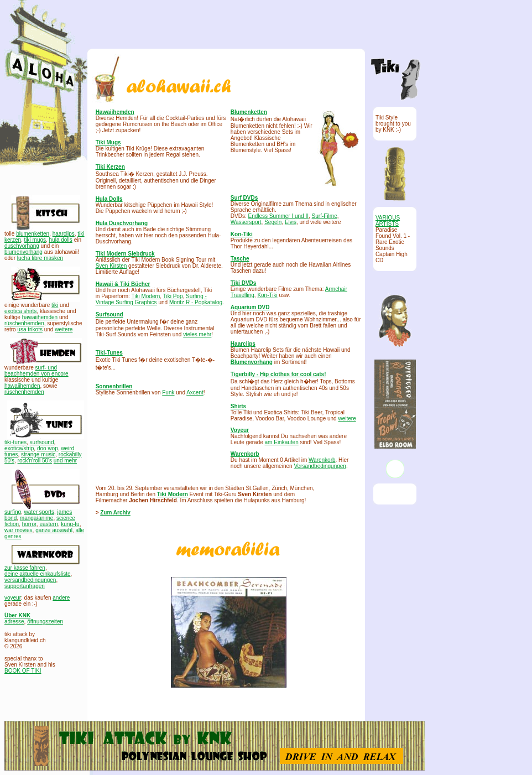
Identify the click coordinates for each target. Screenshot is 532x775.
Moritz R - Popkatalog (196, 302)
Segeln (273, 222)
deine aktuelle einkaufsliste (38, 574)
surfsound (42, 442)
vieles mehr (197, 334)
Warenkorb (322, 460)
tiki (55, 305)
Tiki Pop (173, 296)
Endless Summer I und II (279, 216)
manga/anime (37, 518)
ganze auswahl (54, 530)
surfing (13, 512)
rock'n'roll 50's (35, 461)
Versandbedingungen (320, 466)
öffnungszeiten (45, 621)
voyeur (13, 598)
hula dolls (61, 240)
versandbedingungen (30, 580)
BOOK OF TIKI (23, 671)
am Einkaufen (282, 442)
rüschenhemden (24, 323)
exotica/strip (19, 448)
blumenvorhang (24, 252)
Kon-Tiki (267, 295)
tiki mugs (35, 240)
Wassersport (246, 222)
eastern (48, 524)
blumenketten (33, 234)
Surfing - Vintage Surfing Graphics (151, 299)
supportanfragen (25, 586)
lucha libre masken (40, 258)
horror (29, 524)
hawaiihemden (40, 317)
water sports (39, 512)
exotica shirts (20, 311)
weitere (64, 329)
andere (61, 598)
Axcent (195, 392)
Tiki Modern (145, 296)
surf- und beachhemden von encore (36, 371)
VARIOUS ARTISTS (388, 221)
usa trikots (30, 329)
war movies (19, 530)
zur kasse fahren (25, 568)
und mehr (65, 461)
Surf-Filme (325, 216)
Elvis (291, 222)
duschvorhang (22, 246)
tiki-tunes (15, 442)
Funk (168, 392)
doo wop (48, 448)
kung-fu (70, 524)
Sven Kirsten (111, 266)
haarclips (64, 234)
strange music (38, 454)
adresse (14, 621)
